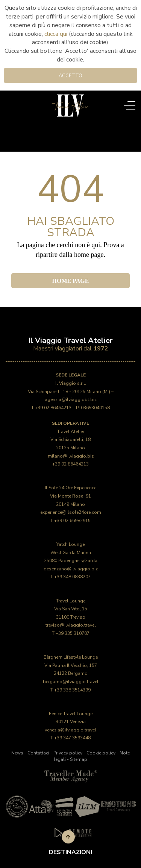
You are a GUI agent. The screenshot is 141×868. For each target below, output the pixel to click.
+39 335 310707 (73, 633)
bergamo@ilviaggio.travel (71, 682)
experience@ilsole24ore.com (71, 512)
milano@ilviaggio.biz (71, 456)
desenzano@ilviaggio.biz (71, 569)
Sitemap (79, 759)
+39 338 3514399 (72, 690)
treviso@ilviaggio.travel (71, 625)
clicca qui (56, 34)
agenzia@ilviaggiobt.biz (71, 399)
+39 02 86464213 (53, 408)
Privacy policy (68, 753)
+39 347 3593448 (72, 738)
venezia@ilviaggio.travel (70, 730)
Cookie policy (101, 753)
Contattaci (38, 753)
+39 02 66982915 (72, 521)
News (17, 753)
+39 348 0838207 (72, 577)
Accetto (70, 76)
